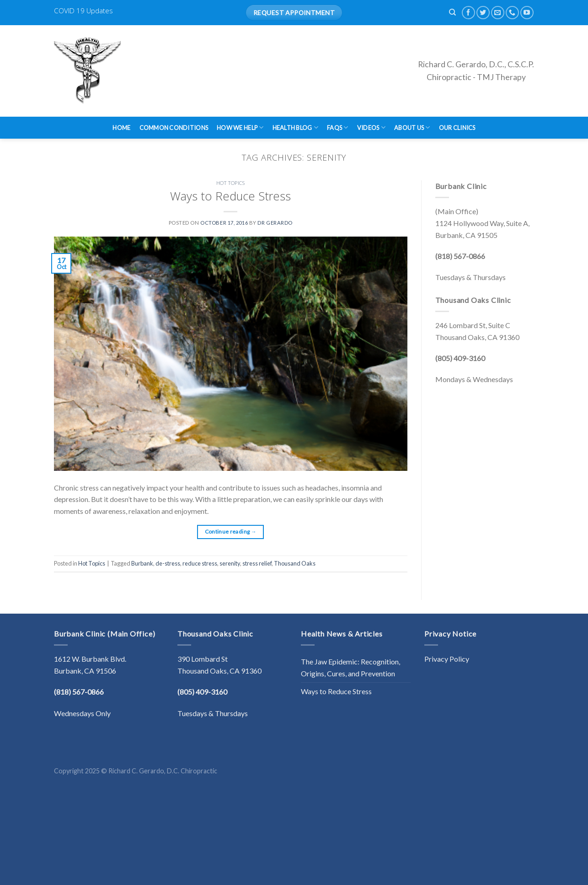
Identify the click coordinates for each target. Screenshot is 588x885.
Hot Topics (231, 183)
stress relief (257, 563)
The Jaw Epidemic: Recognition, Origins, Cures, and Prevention (350, 667)
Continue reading (231, 532)
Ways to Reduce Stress (230, 196)
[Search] (452, 12)
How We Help (240, 127)
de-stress (168, 563)
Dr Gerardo (275, 223)
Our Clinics (457, 128)
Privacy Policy (447, 659)
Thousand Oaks (295, 563)
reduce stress (200, 563)
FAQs (337, 127)
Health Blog (295, 127)
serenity (230, 563)
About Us (412, 127)
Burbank (142, 563)
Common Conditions (174, 128)
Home (121, 128)
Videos (371, 127)
